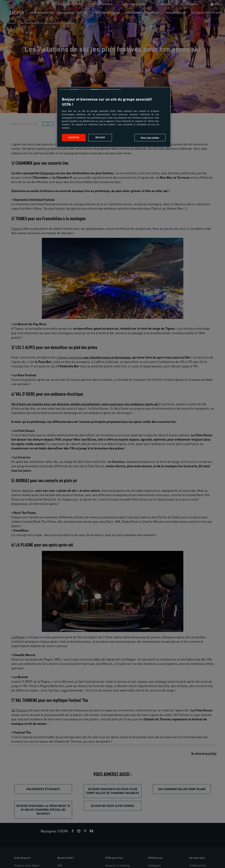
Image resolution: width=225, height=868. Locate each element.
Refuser (100, 138)
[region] (114, 117)
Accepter (74, 138)
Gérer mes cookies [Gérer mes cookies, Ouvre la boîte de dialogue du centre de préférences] (150, 138)
